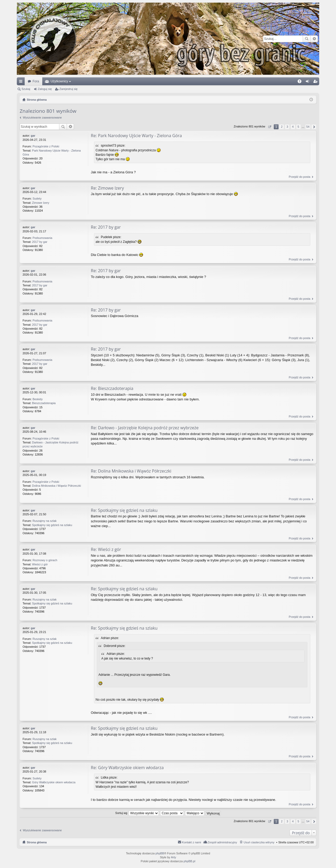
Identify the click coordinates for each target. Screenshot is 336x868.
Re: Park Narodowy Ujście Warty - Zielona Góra (136, 136)
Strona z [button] (269, 127)
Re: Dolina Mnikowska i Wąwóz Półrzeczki (131, 471)
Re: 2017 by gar (106, 227)
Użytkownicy (59, 81)
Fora (36, 81)
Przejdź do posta (300, 177)
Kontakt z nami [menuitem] (191, 842)
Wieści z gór (40, 564)
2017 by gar (40, 242)
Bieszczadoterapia (44, 403)
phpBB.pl (189, 861)
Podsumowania (42, 238)
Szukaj (307, 39)
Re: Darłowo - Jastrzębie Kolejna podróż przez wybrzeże (145, 428)
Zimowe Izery (41, 203)
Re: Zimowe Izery (107, 188)
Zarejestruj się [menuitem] (316, 82)
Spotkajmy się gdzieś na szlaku (52, 525)
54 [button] (308, 127)
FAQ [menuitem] (301, 82)
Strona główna (37, 842)
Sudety (37, 199)
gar (33, 136)
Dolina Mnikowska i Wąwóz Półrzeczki (56, 486)
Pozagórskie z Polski (46, 146)
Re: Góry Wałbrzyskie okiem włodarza (127, 768)
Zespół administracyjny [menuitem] (222, 842)
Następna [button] (314, 127)
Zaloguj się (45, 89)
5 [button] (298, 127)
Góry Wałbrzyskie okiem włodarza (54, 782)
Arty (174, 857)
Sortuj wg (121, 813)
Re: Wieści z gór (106, 550)
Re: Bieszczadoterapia (112, 388)
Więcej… (22, 82)
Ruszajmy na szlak (45, 521)
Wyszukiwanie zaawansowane (314, 39)
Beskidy (38, 399)
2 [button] (282, 127)
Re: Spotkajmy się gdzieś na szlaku (124, 510)
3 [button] (287, 127)
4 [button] (293, 127)
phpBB (160, 853)
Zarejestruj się (68, 89)
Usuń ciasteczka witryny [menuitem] (259, 842)
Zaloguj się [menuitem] (309, 82)
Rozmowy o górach (45, 560)
